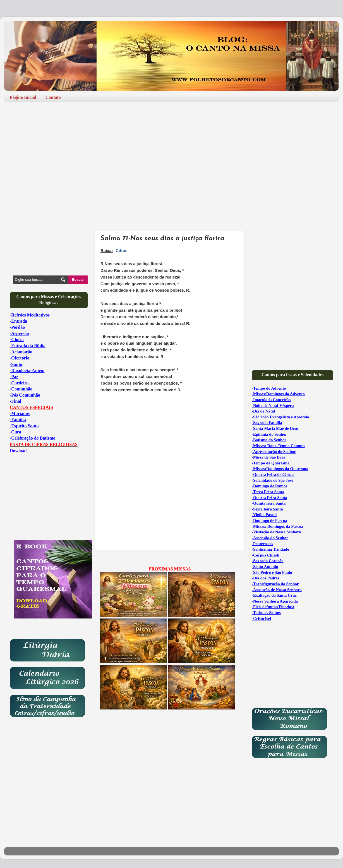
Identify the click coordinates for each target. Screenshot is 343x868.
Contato (53, 97)
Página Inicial (23, 97)
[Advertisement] (171, 150)
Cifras (122, 251)
